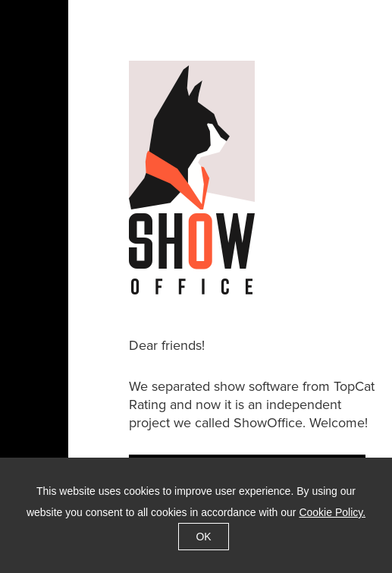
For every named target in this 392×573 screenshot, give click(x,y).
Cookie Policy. (332, 512)
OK (203, 537)
